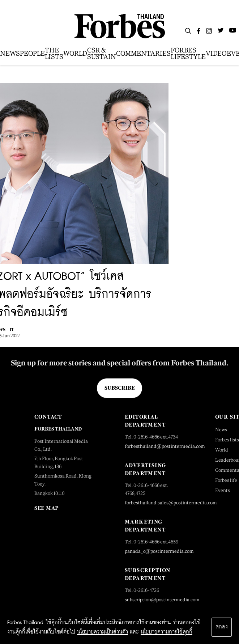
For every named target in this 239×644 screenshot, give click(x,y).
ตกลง (222, 627)
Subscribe (119, 388)
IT (12, 330)
